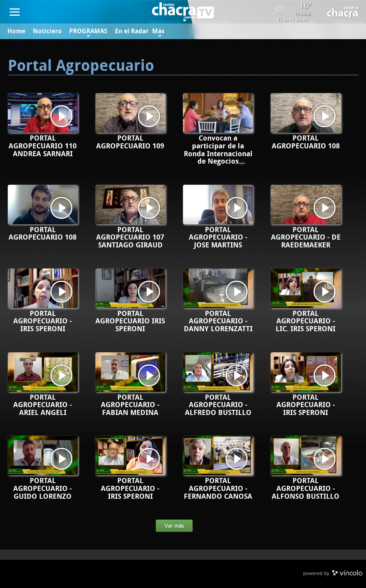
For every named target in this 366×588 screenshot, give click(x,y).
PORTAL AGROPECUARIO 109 (130, 142)
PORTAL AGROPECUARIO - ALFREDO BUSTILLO (218, 405)
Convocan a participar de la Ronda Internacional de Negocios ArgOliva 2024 (218, 154)
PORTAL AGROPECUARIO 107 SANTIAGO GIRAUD (130, 238)
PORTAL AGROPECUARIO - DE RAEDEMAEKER (306, 238)
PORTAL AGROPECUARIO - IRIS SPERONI (43, 321)
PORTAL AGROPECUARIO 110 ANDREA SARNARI (43, 146)
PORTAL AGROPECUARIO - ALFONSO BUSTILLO (306, 489)
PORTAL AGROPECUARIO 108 (306, 142)
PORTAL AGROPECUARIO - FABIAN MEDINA (130, 405)
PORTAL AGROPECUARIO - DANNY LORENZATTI (218, 321)
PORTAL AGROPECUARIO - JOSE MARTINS (218, 238)
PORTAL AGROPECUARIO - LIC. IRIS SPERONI (306, 321)
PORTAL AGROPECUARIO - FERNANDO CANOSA (218, 489)
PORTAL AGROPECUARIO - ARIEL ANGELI (43, 405)
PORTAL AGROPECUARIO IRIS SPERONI (130, 321)
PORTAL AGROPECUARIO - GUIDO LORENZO (43, 489)
